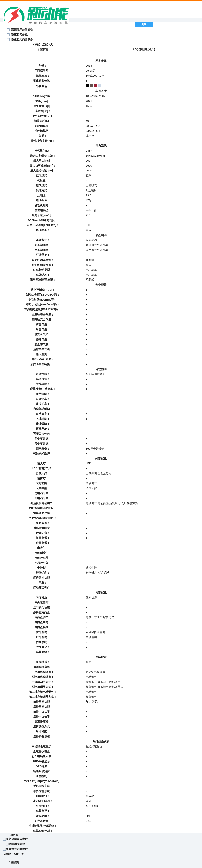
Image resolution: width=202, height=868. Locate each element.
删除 (144, 24)
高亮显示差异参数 (17, 839)
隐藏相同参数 (19, 34)
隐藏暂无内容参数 (22, 39)
